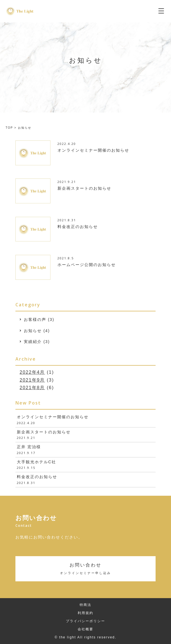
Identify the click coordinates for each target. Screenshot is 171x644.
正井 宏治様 (29, 447)
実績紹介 (33, 342)
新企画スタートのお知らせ (44, 432)
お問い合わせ (85, 568)
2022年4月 (32, 372)
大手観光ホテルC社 (36, 462)
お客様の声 (35, 319)
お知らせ (33, 331)
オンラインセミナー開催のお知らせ (53, 417)
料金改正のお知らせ (37, 477)
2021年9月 (32, 380)
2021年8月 (32, 388)
